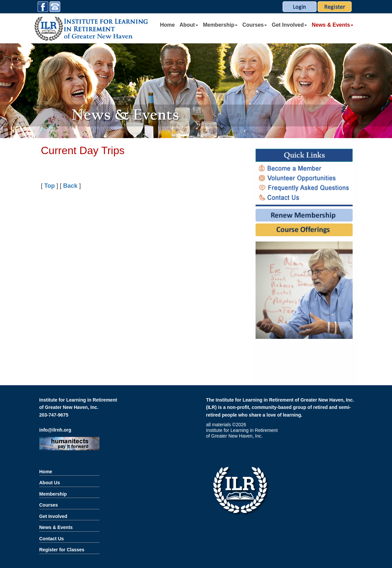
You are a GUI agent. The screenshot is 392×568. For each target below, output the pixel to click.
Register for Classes (62, 550)
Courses (255, 25)
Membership (220, 25)
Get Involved (289, 25)
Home (167, 25)
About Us (50, 483)
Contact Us (52, 539)
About (189, 25)
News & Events (332, 25)
